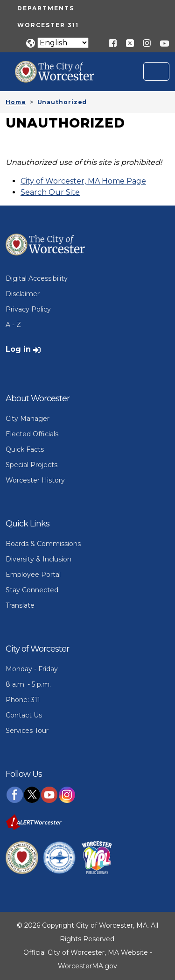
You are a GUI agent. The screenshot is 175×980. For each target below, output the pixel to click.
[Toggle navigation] (156, 71)
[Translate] (63, 43)
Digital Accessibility (37, 278)
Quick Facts (25, 449)
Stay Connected (32, 590)
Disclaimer (23, 294)
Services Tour (27, 731)
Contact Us (24, 715)
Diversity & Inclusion (38, 559)
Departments (46, 8)
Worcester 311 (48, 25)
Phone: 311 (23, 700)
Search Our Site (50, 192)
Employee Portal (33, 575)
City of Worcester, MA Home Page (83, 181)
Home (16, 102)
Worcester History (35, 480)
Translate (20, 605)
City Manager (28, 419)
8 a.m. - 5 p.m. (28, 684)
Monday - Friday (32, 669)
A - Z (13, 325)
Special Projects (31, 465)
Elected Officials (32, 434)
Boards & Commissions (43, 544)
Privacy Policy (28, 309)
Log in (18, 349)
